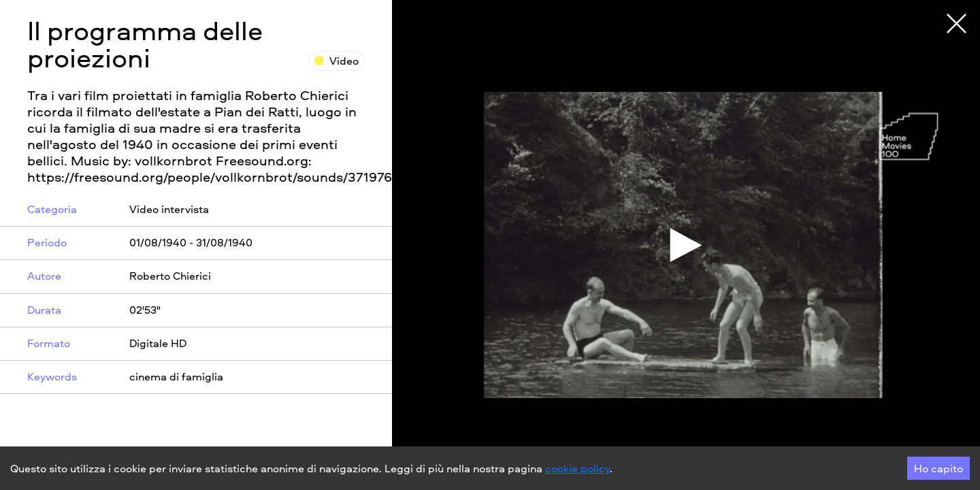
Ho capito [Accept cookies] (938, 468)
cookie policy (577, 468)
